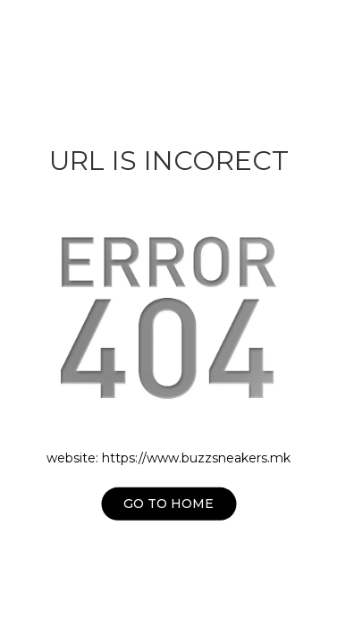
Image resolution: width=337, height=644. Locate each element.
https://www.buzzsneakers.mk (196, 458)
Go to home (168, 504)
